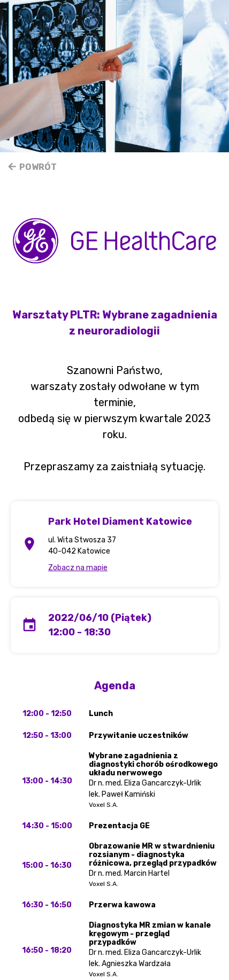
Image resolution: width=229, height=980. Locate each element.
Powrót (32, 167)
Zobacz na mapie (78, 568)
